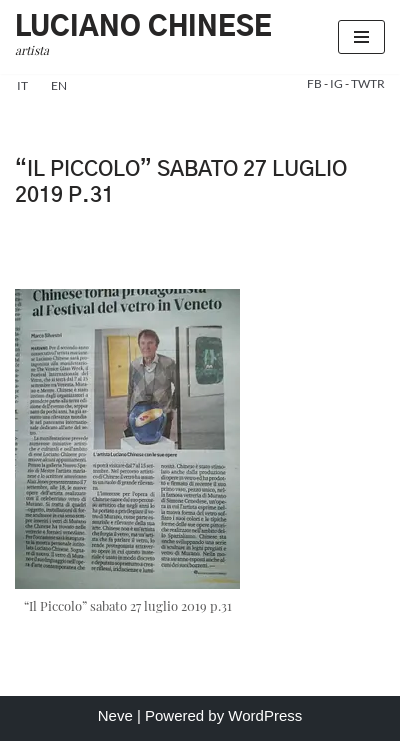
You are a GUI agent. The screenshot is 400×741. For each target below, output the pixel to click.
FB (315, 83)
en (59, 85)
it (22, 85)
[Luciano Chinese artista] (143, 37)
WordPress (265, 715)
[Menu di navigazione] (361, 37)
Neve (115, 715)
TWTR (368, 83)
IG (337, 83)
